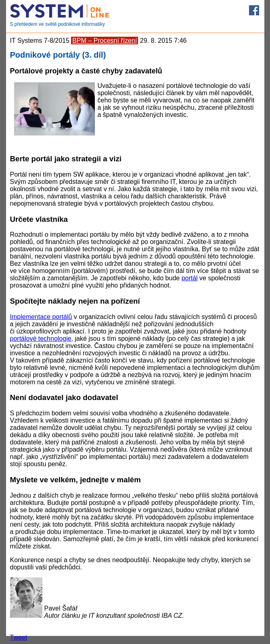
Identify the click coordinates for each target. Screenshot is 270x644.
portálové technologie (41, 339)
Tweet (19, 637)
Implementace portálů (41, 317)
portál (190, 278)
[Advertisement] (179, 135)
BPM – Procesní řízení (105, 41)
